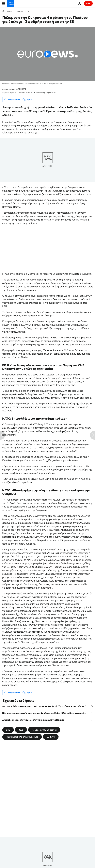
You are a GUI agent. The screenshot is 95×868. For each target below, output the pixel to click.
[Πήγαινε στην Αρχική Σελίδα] (10, 3)
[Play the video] (47, 54)
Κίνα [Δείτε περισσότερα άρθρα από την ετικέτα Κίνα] (21, 730)
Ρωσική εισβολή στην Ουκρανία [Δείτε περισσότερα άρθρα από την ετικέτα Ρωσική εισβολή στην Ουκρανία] (22, 737)
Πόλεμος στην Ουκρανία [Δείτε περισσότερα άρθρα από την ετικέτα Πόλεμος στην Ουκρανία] (44, 730)
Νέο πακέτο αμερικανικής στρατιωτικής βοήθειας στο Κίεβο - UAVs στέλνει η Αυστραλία (44, 713)
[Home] (3, 11)
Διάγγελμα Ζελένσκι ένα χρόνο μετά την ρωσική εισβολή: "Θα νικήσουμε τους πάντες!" (44, 706)
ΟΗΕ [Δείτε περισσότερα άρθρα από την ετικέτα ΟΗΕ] (8, 730)
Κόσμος (20, 11)
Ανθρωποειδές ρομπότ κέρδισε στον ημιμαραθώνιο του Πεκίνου (33, 720)
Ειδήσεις (11, 11)
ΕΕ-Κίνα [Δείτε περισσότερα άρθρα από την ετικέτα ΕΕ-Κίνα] (51, 737)
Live (88, 3)
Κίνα (28, 11)
